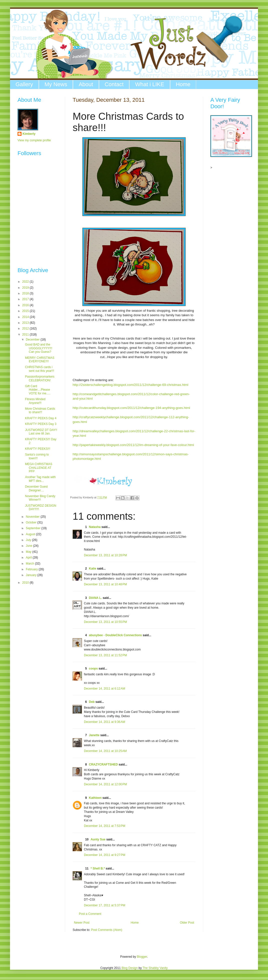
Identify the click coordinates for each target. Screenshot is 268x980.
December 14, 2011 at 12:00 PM (105, 784)
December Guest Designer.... (36, 488)
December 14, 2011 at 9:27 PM (105, 855)
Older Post (187, 923)
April (29, 558)
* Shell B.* (98, 868)
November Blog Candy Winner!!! (40, 498)
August (31, 534)
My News (56, 84)
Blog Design (130, 968)
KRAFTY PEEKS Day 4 (41, 418)
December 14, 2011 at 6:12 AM (104, 689)
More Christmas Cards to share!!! (40, 410)
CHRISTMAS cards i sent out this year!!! (40, 369)
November (33, 517)
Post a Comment (90, 914)
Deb (92, 702)
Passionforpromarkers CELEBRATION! (40, 378)
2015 (26, 311)
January (32, 575)
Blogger (142, 957)
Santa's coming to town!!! (37, 456)
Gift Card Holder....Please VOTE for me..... (38, 390)
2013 (26, 323)
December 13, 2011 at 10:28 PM (105, 555)
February (32, 569)
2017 (26, 299)
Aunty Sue (98, 839)
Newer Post (82, 923)
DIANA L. (95, 598)
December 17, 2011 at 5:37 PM (105, 905)
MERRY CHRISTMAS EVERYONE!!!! (40, 360)
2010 (26, 583)
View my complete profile (34, 140)
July (29, 540)
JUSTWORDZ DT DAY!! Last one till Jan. (41, 432)
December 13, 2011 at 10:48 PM (105, 584)
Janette (94, 735)
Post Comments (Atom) (107, 930)
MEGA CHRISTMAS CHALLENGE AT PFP (39, 468)
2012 (26, 329)
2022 (26, 282)
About (86, 84)
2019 (26, 288)
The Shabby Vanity (155, 968)
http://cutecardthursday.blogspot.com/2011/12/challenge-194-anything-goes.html (131, 408)
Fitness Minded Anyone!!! (35, 401)
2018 (26, 293)
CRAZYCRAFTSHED (103, 765)
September (34, 528)
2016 (26, 305)
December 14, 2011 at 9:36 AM (104, 722)
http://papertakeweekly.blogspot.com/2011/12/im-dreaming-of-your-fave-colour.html (133, 445)
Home (183, 84)
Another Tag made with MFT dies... (40, 479)
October (32, 522)
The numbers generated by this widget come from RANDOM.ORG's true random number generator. (38, 233)
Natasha (95, 527)
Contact (114, 84)
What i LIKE (150, 84)
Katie (93, 569)
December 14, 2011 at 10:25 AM (105, 751)
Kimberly (29, 134)
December (33, 340)
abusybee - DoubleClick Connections (115, 635)
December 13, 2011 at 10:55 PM (105, 622)
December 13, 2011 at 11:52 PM (105, 655)
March (30, 564)
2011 (26, 335)
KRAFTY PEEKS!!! (38, 449)
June (29, 546)
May (29, 552)
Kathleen (95, 798)
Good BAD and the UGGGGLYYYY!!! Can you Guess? (39, 348)
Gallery (24, 84)
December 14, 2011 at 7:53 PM (105, 826)
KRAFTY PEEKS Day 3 (41, 424)
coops (93, 669)
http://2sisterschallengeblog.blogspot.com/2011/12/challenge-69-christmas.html (130, 385)
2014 (26, 317)
